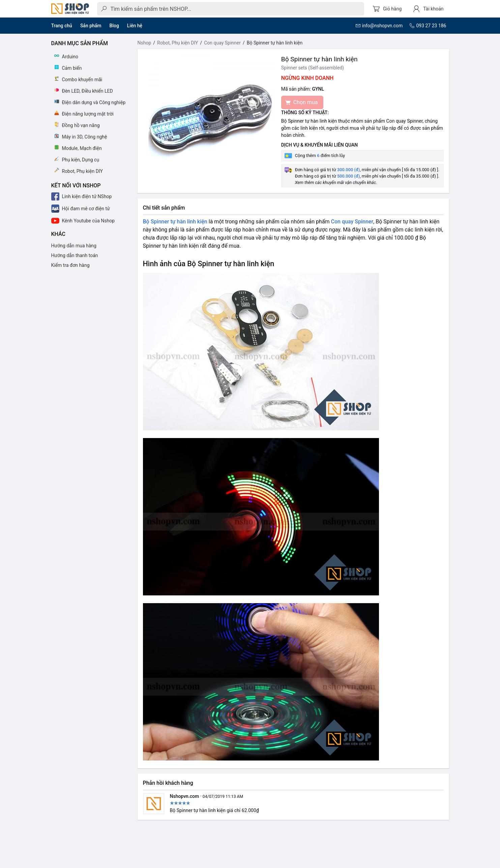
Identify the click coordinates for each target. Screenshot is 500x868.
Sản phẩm (91, 26)
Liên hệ (135, 26)
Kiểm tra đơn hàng (70, 265)
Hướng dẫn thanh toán (75, 255)
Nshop (144, 43)
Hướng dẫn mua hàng (74, 246)
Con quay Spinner (222, 43)
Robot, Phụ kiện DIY (178, 43)
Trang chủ (62, 26)
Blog (114, 26)
